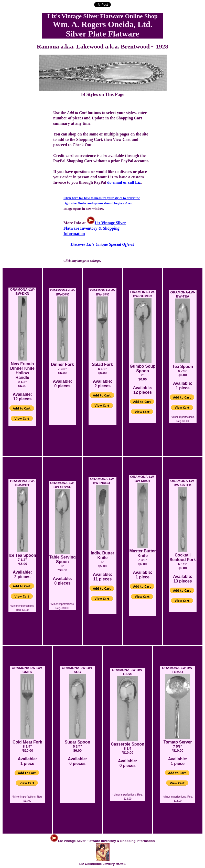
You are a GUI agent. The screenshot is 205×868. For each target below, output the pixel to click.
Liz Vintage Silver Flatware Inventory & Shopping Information (95, 228)
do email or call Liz (124, 182)
